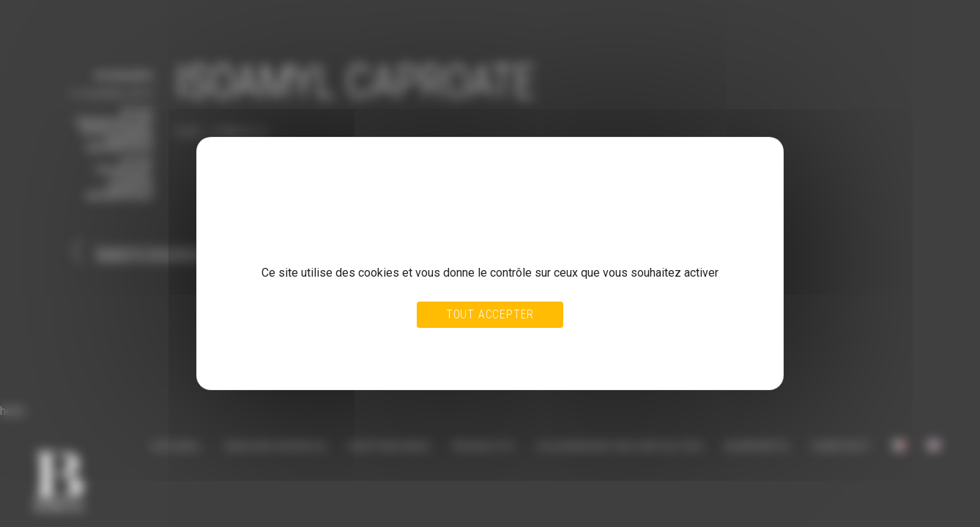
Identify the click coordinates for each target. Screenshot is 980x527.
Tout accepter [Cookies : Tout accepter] (490, 314)
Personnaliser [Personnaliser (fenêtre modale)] (522, 345)
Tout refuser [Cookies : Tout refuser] (455, 345)
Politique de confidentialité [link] (282, 359)
